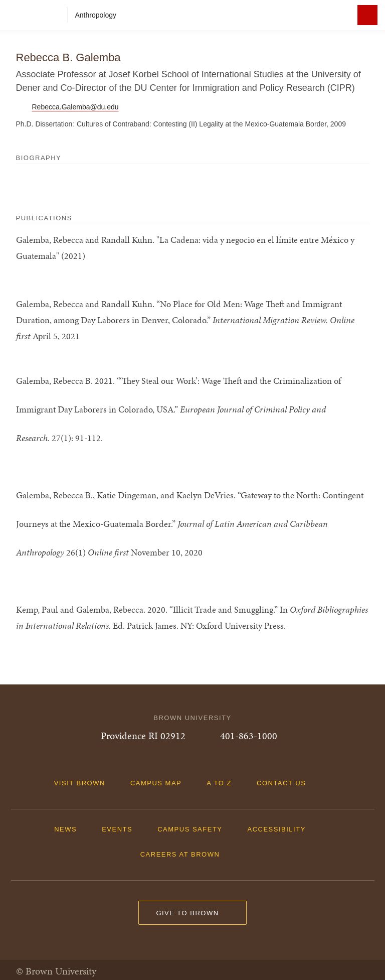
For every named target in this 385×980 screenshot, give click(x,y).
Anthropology (96, 15)
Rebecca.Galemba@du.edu (75, 107)
